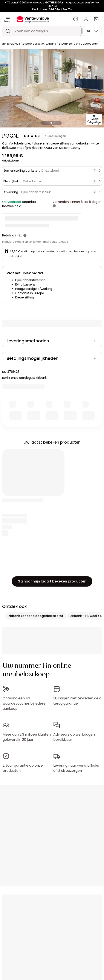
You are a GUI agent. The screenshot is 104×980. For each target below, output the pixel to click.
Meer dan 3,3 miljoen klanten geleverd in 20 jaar (27, 737)
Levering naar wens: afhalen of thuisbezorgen (77, 768)
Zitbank (51, 44)
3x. (20, 235)
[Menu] (8, 17)
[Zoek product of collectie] (8, 31)
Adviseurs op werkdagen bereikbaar (74, 737)
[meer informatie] (54, 206)
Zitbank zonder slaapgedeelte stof (36, 616)
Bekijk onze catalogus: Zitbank (24, 378)
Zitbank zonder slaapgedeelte (78, 44)
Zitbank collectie (33, 44)
